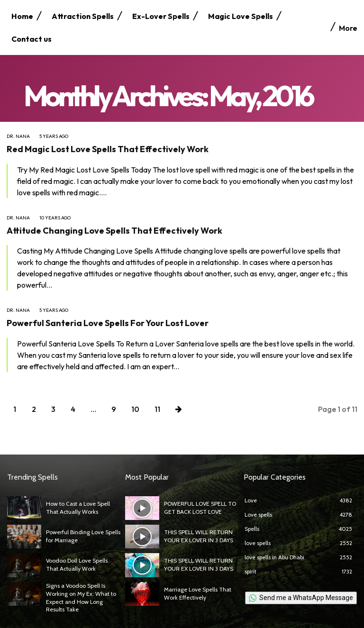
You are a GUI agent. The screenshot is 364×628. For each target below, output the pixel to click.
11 (157, 409)
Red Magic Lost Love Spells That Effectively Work (108, 149)
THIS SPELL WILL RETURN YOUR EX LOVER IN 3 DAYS (198, 536)
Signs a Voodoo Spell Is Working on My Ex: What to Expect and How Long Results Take (81, 597)
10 (135, 409)
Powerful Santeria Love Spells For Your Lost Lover (108, 323)
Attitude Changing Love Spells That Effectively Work (114, 231)
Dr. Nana (18, 137)
